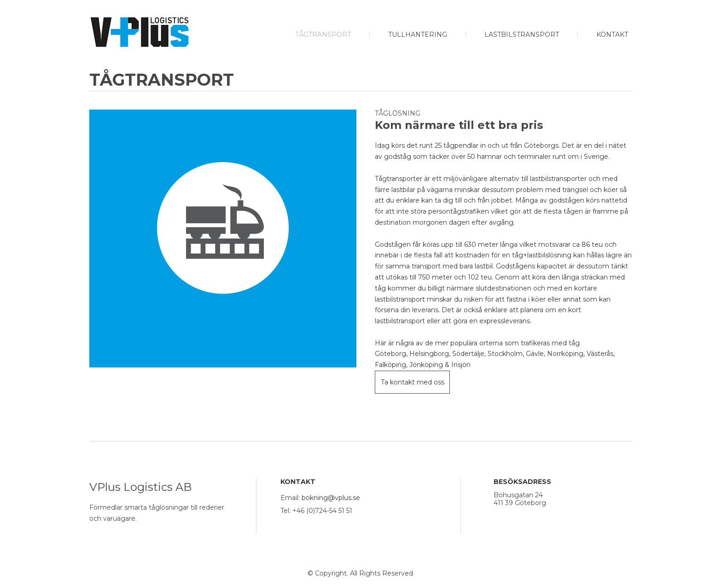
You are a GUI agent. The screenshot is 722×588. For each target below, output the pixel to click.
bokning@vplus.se (331, 498)
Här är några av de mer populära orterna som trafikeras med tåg (477, 343)
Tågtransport (323, 35)
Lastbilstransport (522, 35)
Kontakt (612, 35)
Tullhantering (418, 35)
